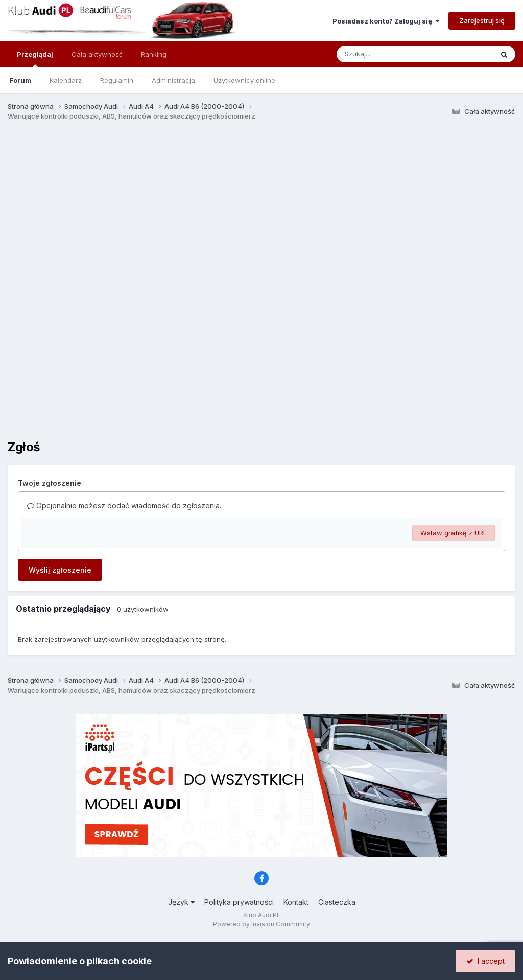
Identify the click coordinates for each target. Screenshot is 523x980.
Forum (20, 80)
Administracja (173, 80)
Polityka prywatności (239, 902)
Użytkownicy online (244, 80)
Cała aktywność (97, 54)
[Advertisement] (265, 208)
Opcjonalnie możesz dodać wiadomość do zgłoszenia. (124, 506)
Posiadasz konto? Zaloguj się (386, 21)
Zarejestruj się (482, 20)
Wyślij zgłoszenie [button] (60, 570)
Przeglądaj (35, 59)
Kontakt (296, 902)
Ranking (154, 54)
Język (181, 902)
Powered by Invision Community (261, 924)
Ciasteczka (337, 902)
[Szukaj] (390, 54)
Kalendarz (66, 80)
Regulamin (117, 80)
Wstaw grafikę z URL (454, 533)
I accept (485, 961)
